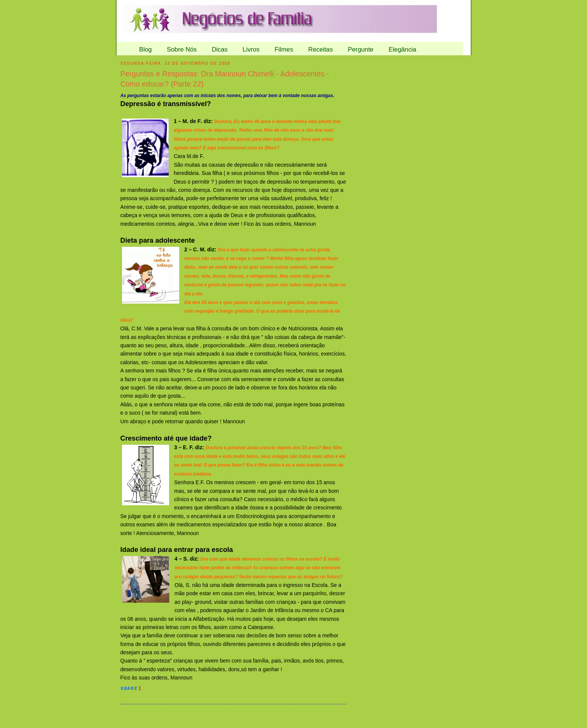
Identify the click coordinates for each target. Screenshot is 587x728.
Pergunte (361, 49)
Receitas (321, 49)
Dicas (220, 49)
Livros (251, 49)
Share (129, 689)
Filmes (284, 49)
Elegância (403, 49)
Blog (146, 49)
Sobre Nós (182, 49)
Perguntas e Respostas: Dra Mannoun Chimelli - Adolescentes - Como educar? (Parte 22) (225, 79)
